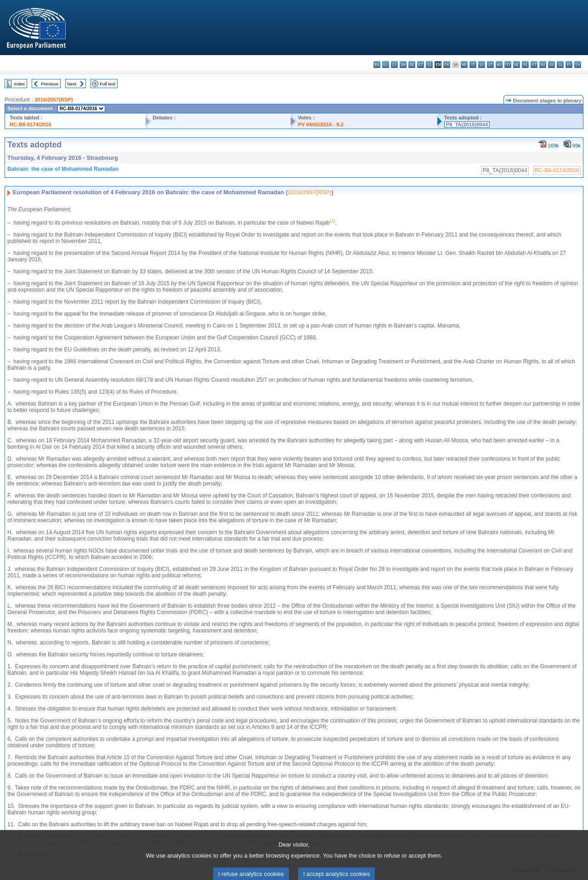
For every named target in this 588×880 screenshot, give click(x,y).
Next (72, 84)
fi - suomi (569, 65)
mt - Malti (508, 65)
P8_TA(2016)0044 (467, 124)
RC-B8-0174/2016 (31, 124)
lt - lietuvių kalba (490, 65)
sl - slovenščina (560, 65)
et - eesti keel (421, 65)
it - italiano (473, 65)
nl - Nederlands (517, 65)
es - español (386, 65)
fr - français (447, 65)
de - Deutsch (412, 65)
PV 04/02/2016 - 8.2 (321, 124)
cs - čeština (394, 65)
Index (20, 84)
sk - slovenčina (551, 65)
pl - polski (525, 65)
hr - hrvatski (464, 65)
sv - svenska (578, 65)
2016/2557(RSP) (54, 100)
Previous (50, 84)
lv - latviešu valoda (482, 65)
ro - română (543, 65)
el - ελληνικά (429, 65)
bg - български (377, 65)
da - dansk (403, 65)
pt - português (534, 65)
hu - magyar (499, 65)
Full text (107, 84)
